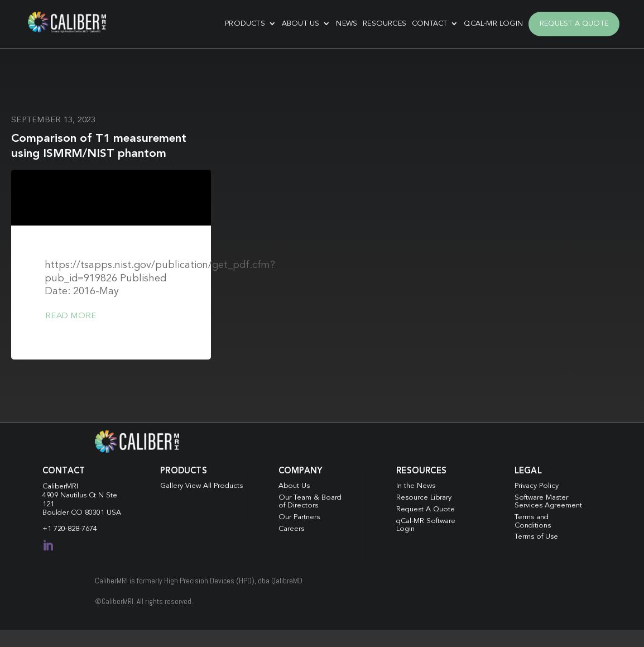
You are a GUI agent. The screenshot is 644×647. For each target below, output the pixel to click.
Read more (71, 316)
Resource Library (424, 498)
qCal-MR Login (493, 24)
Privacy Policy (537, 486)
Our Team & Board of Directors (310, 502)
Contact (429, 24)
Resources (385, 24)
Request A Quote (574, 24)
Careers (291, 529)
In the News (416, 486)
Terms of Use (536, 537)
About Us (301, 24)
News (347, 24)
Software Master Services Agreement (548, 502)
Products (245, 24)
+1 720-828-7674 (70, 529)
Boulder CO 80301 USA (82, 513)
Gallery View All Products (201, 486)
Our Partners (299, 517)
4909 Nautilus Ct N (74, 495)
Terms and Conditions (533, 521)
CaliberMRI (60, 487)
